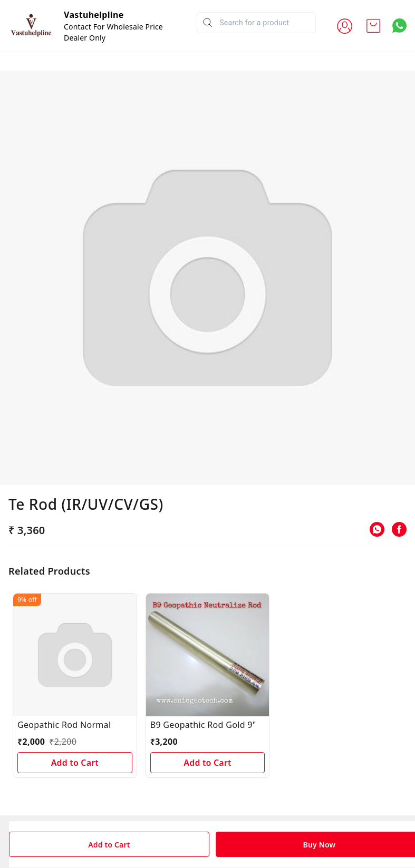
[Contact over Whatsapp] (399, 26)
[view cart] (373, 26)
